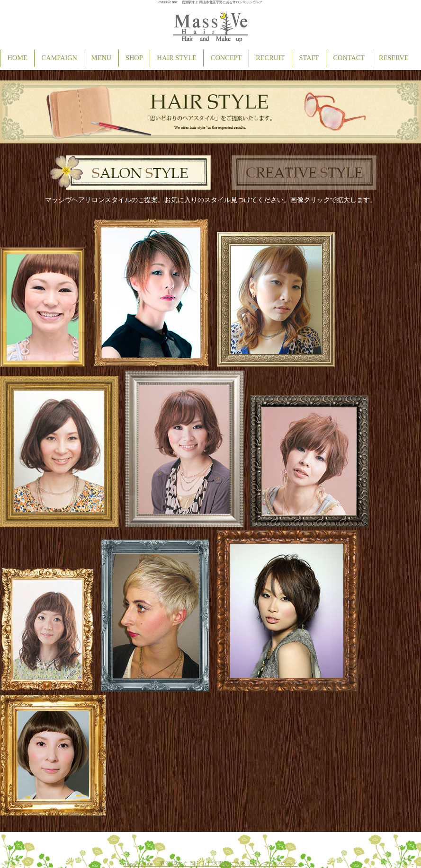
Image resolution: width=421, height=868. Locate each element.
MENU (101, 58)
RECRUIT (270, 58)
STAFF (309, 58)
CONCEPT (226, 58)
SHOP (134, 58)
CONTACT (349, 58)
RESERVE (394, 58)
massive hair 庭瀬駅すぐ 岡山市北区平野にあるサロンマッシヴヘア (211, 864)
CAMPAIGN (59, 58)
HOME (17, 58)
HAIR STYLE (177, 58)
